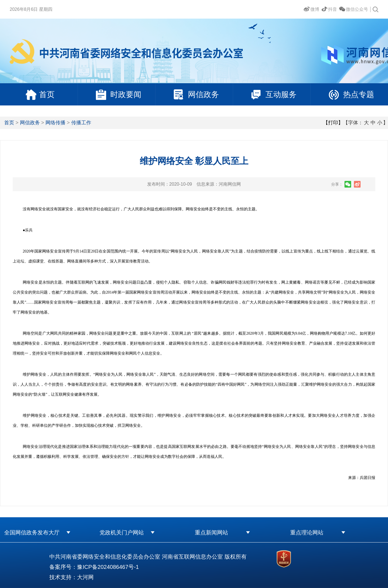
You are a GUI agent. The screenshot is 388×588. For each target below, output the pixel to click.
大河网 (85, 577)
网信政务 (30, 123)
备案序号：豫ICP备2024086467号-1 (94, 567)
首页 (9, 123)
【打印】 (333, 123)
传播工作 (81, 123)
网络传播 (55, 123)
